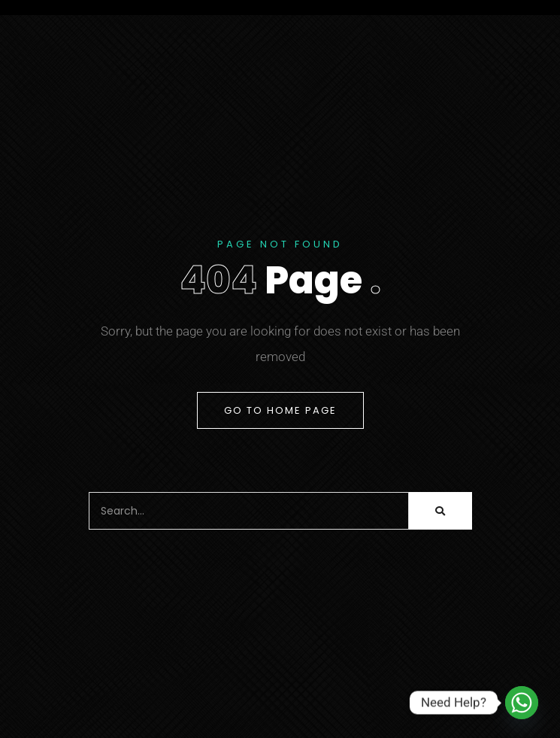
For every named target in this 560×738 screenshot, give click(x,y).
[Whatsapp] (522, 703)
